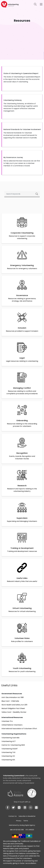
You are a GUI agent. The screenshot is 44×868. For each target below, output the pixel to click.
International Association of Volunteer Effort (19, 729)
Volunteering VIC (8, 756)
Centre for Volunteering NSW (13, 745)
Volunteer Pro (7, 721)
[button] (22, 79)
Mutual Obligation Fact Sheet (13, 708)
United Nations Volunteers (12, 725)
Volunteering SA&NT (10, 749)
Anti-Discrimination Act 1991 (13, 697)
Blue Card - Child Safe (10, 701)
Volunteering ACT (9, 741)
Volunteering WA (8, 760)
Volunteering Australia (10, 738)
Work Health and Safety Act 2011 (14, 705)
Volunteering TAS (8, 752)
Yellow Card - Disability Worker (14, 712)
